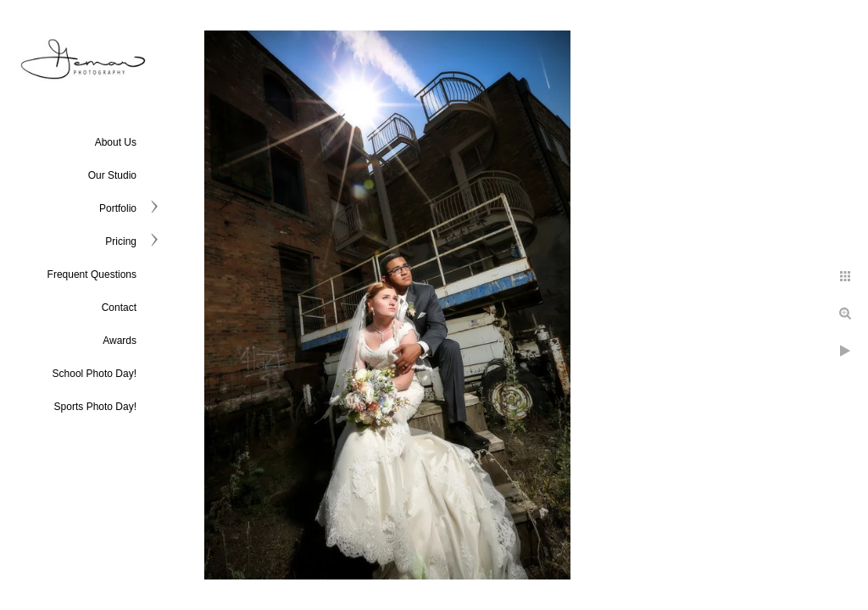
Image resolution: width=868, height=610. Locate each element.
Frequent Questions (92, 274)
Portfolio (118, 208)
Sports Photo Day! (95, 407)
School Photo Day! (95, 374)
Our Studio (112, 175)
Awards (120, 341)
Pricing (121, 241)
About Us (116, 142)
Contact (119, 308)
